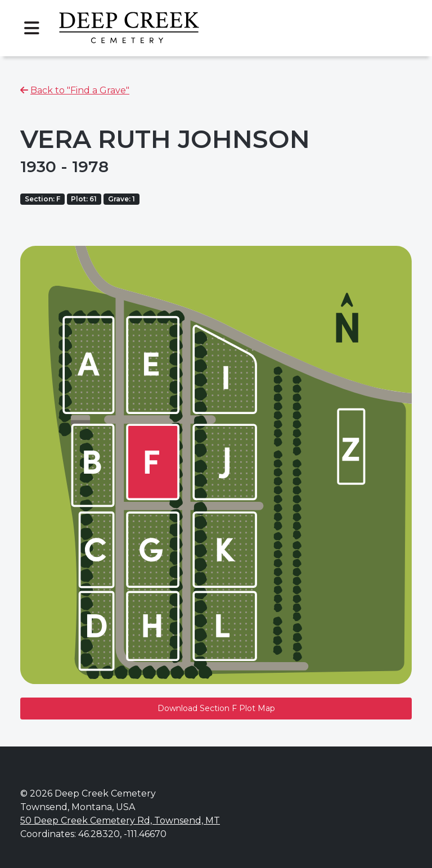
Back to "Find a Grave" (80, 90)
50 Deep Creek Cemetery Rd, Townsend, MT (120, 820)
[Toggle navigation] (31, 28)
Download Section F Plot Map (216, 708)
